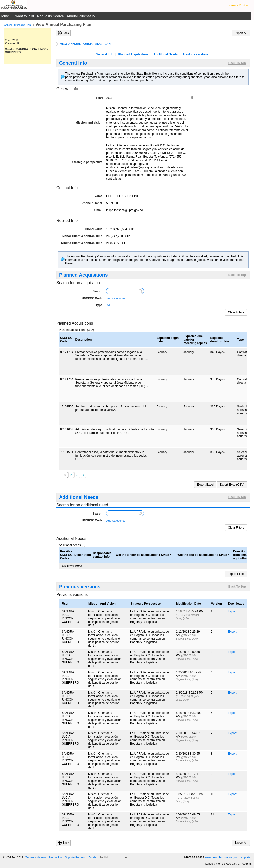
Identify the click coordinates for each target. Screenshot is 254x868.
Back (66, 33)
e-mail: (99, 210)
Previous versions (195, 54)
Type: (100, 305)
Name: (99, 196)
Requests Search (50, 16)
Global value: (94, 229)
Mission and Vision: (90, 123)
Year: (99, 98)
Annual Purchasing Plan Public (91, 16)
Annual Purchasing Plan (17, 25)
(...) (146, 359)
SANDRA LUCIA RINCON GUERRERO (70, 617)
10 (212, 794)
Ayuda (92, 857)
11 (212, 814)
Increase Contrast (238, 5)
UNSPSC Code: (93, 298)
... (95, 625)
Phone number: (93, 203)
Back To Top (237, 63)
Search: (98, 291)
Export (232, 611)
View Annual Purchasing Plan (63, 24)
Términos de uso (35, 857)
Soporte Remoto (75, 857)
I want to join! (24, 16)
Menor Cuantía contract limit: (83, 236)
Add (109, 305)
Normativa (55, 857)
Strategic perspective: (88, 162)
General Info (105, 54)
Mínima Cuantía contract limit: (82, 243)
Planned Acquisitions (133, 54)
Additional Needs (165, 54)
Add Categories (116, 298)
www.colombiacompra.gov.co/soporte (228, 857)
